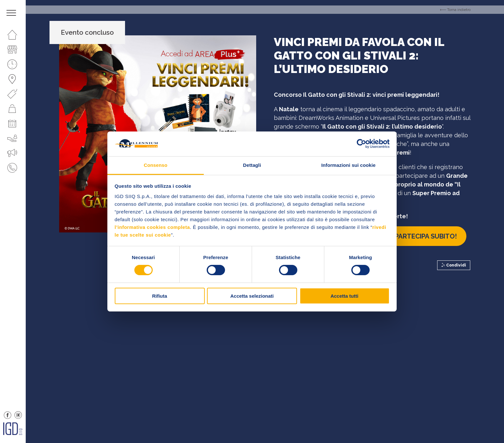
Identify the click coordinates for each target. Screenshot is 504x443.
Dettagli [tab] (252, 165)
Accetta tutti (344, 296)
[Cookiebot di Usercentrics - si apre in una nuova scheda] (361, 144)
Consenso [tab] (155, 165)
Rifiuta (160, 296)
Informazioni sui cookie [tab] (349, 165)
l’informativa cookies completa (152, 227)
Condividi (454, 265)
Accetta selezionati (252, 296)
